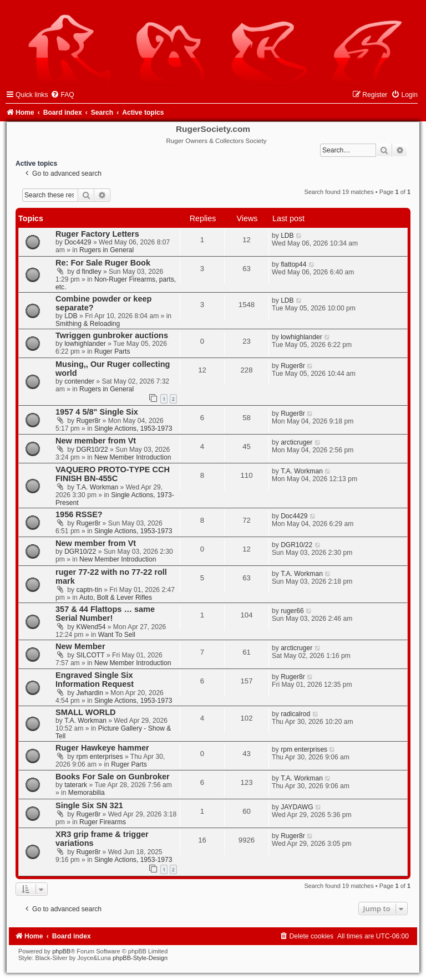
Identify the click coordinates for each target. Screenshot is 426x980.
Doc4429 (78, 242)
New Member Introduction (133, 457)
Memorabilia (87, 793)
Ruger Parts (112, 351)
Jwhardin (90, 693)
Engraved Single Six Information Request (95, 680)
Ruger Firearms (103, 822)
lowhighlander (85, 344)
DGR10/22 (92, 450)
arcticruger (296, 442)
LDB (287, 236)
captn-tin (89, 590)
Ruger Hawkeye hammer (102, 748)
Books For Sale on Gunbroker (113, 777)
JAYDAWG (297, 807)
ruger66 (292, 611)
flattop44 (293, 264)
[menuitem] (62, 95)
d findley (89, 272)
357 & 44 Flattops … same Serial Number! (105, 614)
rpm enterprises (100, 757)
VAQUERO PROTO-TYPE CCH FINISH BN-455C (113, 474)
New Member (80, 646)
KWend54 (91, 627)
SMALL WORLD (86, 712)
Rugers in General (106, 250)
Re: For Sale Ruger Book (103, 263)
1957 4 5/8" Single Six (97, 412)
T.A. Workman (98, 487)
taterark (76, 785)
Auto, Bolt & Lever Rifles (116, 598)
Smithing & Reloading (88, 324)
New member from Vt (96, 441)
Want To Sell (117, 635)
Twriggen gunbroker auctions (112, 335)
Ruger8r (293, 366)
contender (79, 381)
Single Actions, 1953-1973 (133, 428)
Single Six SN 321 (89, 805)
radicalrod (295, 714)
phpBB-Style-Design (140, 958)
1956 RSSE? (79, 514)
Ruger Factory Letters (97, 234)
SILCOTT (91, 655)
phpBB (61, 951)
